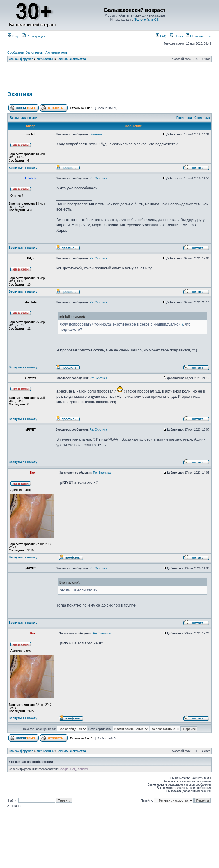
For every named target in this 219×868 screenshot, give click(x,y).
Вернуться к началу (23, 168)
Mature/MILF (45, 59)
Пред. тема (184, 118)
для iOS (153, 20)
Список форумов (21, 59)
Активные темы (57, 52)
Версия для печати (24, 118)
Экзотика (20, 94)
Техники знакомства (71, 59)
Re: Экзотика (98, 178)
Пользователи (198, 36)
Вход (14, 36)
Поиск (177, 36)
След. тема (202, 118)
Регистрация (34, 36)
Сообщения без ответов (25, 52)
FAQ (161, 36)
